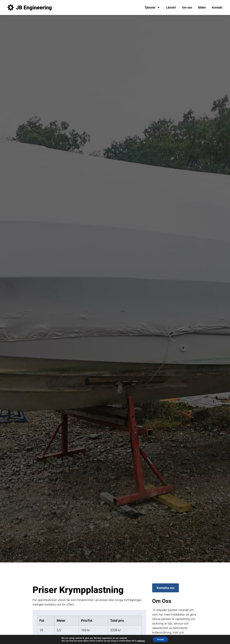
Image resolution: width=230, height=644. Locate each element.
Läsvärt (171, 7)
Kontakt (217, 7)
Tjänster (152, 7)
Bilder (202, 7)
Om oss (187, 7)
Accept (160, 639)
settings (141, 641)
